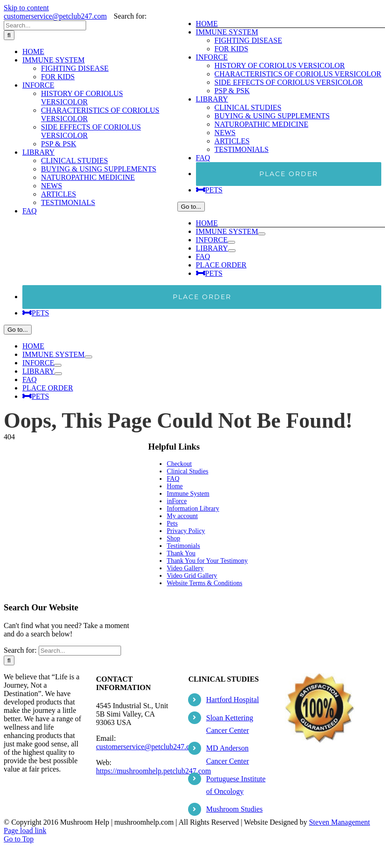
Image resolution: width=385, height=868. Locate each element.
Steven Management (340, 822)
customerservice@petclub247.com (55, 16)
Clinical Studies (187, 471)
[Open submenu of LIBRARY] (232, 251)
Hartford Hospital (233, 700)
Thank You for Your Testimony (207, 561)
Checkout (179, 464)
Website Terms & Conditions (204, 583)
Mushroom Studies (234, 809)
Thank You (181, 553)
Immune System (188, 494)
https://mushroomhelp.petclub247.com (153, 771)
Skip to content (26, 8)
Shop (173, 538)
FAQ (173, 479)
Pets (172, 523)
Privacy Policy (186, 531)
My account (182, 516)
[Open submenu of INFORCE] (231, 242)
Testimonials (183, 546)
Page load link (25, 830)
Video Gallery (185, 568)
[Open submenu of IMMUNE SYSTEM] (262, 234)
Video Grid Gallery (192, 576)
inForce (177, 501)
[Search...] (45, 25)
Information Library (193, 509)
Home (175, 486)
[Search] (9, 35)
